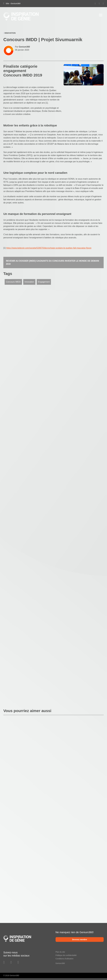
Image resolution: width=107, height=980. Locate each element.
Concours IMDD (13, 282)
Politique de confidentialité (66, 955)
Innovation (29, 282)
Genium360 (60, 963)
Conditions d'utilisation (65, 959)
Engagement (44, 282)
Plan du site (60, 952)
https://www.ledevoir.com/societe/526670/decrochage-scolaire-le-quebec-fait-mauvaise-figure (49, 248)
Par (22, 47)
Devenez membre (80, 940)
